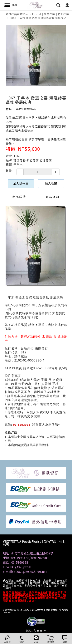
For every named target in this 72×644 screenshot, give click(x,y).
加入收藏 (51, 183)
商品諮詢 (52, 197)
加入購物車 (21, 183)
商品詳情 (19, 197)
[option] (36, 55)
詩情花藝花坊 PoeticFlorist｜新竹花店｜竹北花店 (37, 14)
